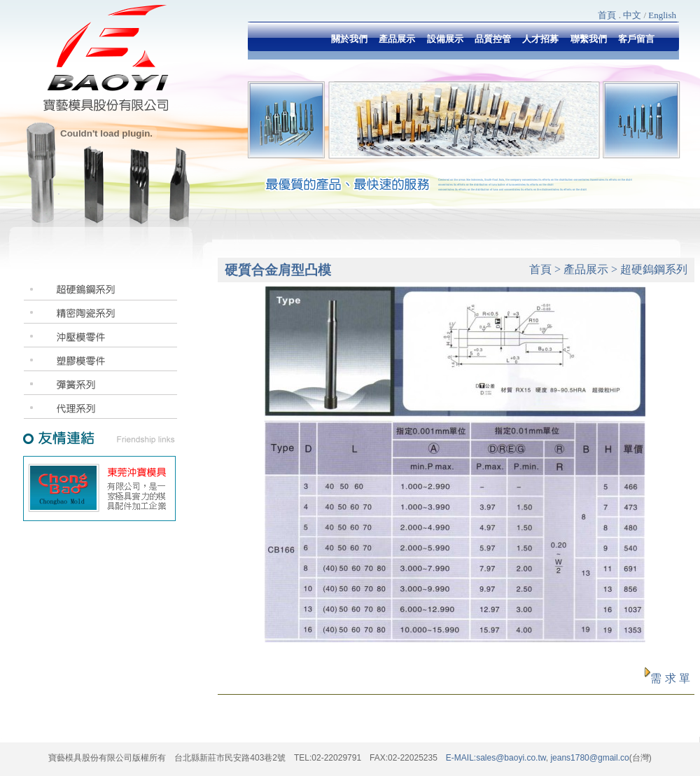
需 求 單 (670, 678)
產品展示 (586, 269)
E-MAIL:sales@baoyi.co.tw (496, 758)
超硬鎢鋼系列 (654, 269)
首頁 (607, 15)
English (662, 15)
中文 (632, 15)
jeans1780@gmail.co (589, 758)
